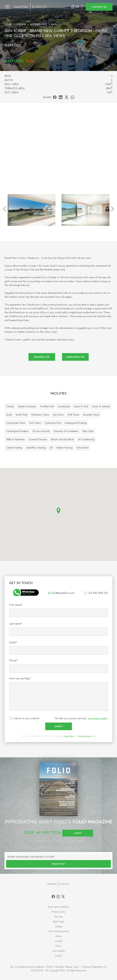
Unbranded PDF (75, 357)
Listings (21, 24)
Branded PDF (42, 357)
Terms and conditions (59, 907)
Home (8, 24)
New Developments (59, 931)
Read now (58, 864)
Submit (59, 726)
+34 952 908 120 (96, 593)
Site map (58, 917)
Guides (59, 956)
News (59, 946)
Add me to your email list (27, 718)
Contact (59, 941)
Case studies (59, 951)
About (58, 936)
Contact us (99, 7)
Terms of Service (85, 736)
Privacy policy (58, 912)
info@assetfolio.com (61, 593)
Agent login (59, 921)
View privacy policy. (98, 718)
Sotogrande (39, 24)
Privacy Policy (69, 736)
